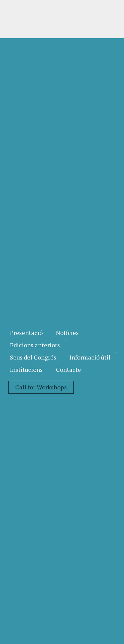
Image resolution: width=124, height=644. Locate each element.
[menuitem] (26, 333)
